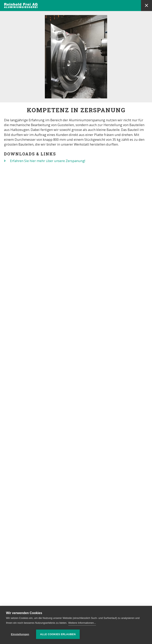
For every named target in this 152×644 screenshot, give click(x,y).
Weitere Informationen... (82, 623)
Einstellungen (20, 634)
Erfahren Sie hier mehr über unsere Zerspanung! (48, 161)
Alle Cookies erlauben (58, 634)
